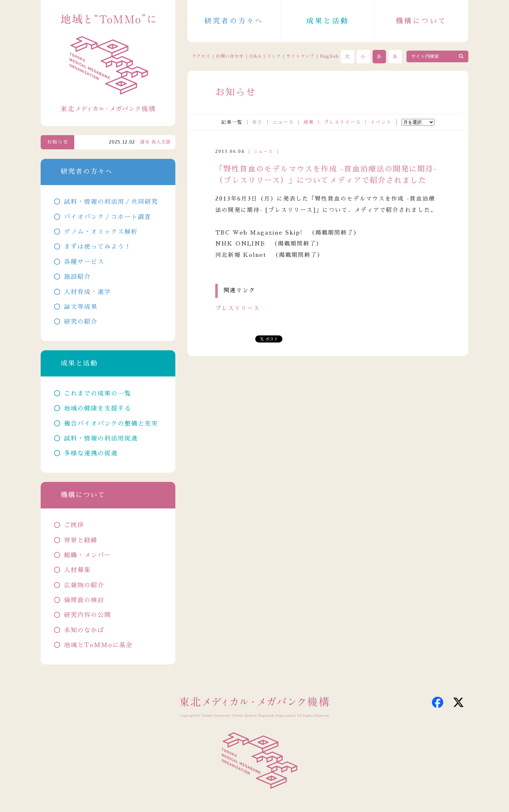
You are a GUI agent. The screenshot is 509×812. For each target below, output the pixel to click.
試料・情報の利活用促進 (101, 439)
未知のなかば (84, 630)
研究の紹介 (81, 322)
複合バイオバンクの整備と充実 (111, 424)
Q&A (255, 56)
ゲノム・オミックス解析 (101, 232)
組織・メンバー (87, 555)
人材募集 (77, 570)
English (329, 56)
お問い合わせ (230, 56)
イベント (381, 122)
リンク (274, 56)
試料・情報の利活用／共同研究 (111, 202)
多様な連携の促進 (91, 453)
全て (257, 122)
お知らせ (58, 142)
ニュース (283, 122)
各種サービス (84, 262)
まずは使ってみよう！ (98, 247)
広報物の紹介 (84, 585)
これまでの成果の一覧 (98, 394)
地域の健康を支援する (98, 408)
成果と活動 (328, 21)
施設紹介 (77, 277)
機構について (421, 21)
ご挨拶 (74, 525)
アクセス (201, 56)
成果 (309, 122)
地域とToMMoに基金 (98, 645)
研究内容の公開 (87, 615)
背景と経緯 (81, 540)
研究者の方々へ (234, 21)
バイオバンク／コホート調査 (108, 217)
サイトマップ (300, 56)
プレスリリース (342, 122)
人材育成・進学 (87, 292)
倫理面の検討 (84, 600)
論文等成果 (81, 307)
